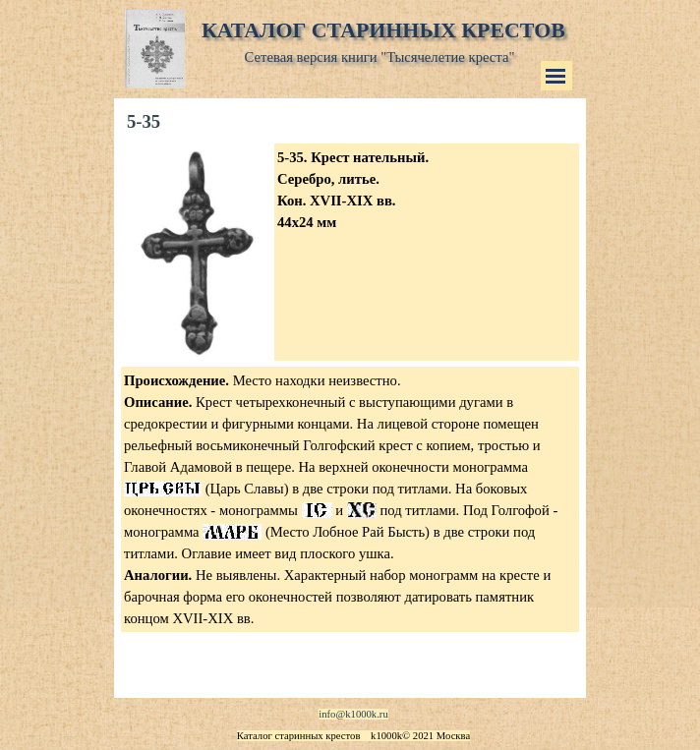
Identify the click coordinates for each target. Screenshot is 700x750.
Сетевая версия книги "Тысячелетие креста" (380, 57)
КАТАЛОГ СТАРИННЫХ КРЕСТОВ (383, 30)
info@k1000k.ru (353, 714)
